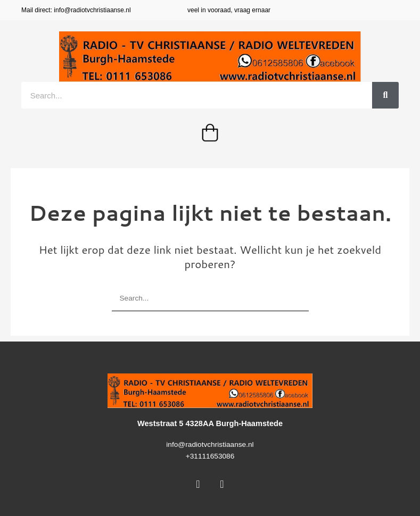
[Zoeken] (385, 95)
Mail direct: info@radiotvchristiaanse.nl (76, 10)
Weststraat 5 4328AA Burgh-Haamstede (210, 423)
